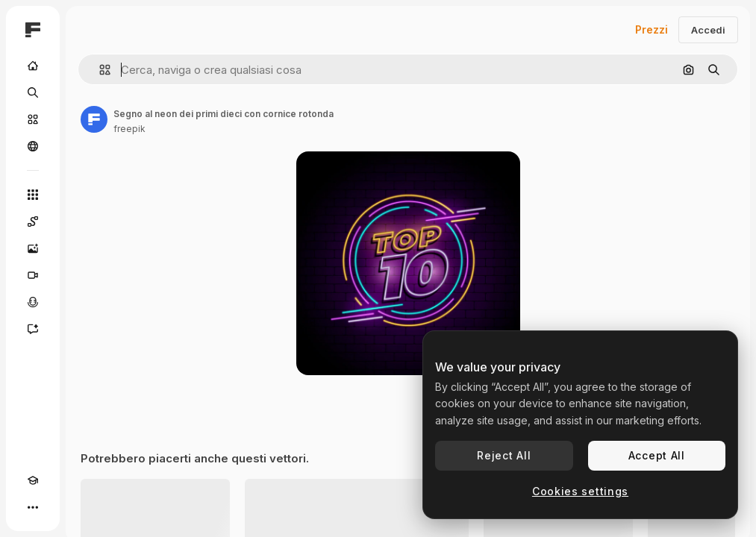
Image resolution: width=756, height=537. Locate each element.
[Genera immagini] (33, 248)
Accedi (708, 30)
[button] (99, 70)
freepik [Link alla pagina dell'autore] (129, 129)
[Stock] (33, 119)
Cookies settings (580, 491)
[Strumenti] (33, 195)
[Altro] (33, 507)
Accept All (657, 455)
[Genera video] (33, 275)
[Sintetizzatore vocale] (33, 302)
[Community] (33, 146)
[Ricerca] (33, 92)
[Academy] (33, 480)
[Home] (33, 66)
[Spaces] (33, 222)
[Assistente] (33, 329)
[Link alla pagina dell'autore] (94, 119)
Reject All (504, 455)
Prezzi (652, 29)
